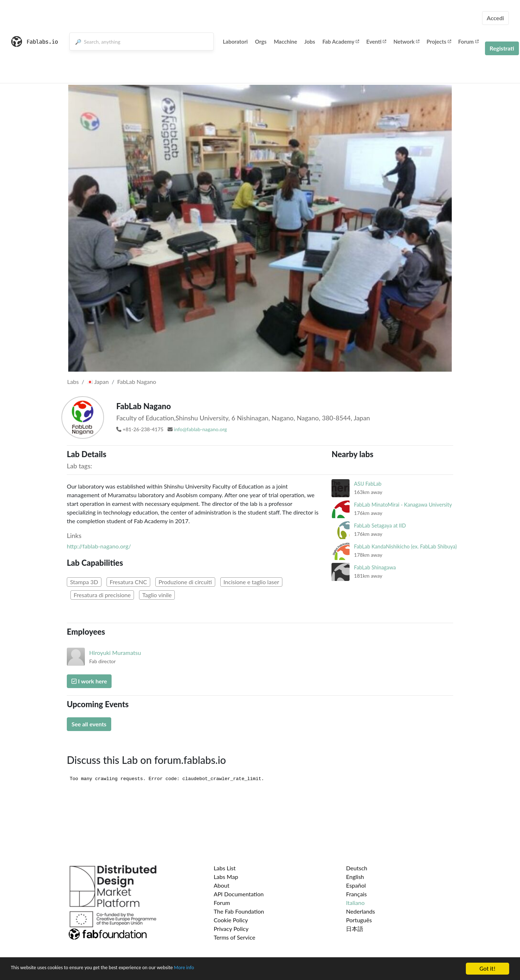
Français (356, 894)
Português (359, 920)
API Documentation (239, 894)
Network (406, 41)
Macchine (285, 41)
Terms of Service (235, 937)
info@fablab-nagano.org (201, 429)
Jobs (310, 41)
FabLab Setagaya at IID (380, 526)
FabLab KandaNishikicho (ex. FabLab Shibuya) (405, 546)
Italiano (355, 903)
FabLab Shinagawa (375, 567)
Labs (73, 382)
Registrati (502, 48)
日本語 (355, 929)
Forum (468, 41)
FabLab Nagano (136, 382)
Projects (439, 41)
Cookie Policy (231, 920)
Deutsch (357, 868)
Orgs (261, 41)
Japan (98, 382)
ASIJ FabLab (368, 484)
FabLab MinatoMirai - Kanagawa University (403, 505)
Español (356, 885)
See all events (89, 724)
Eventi (376, 41)
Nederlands (360, 911)
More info (222, 970)
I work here (89, 681)
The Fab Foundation (239, 911)
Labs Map (226, 877)
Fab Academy (341, 41)
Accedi (495, 18)
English (355, 877)
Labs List (225, 868)
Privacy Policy (231, 929)
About (222, 885)
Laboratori (235, 41)
